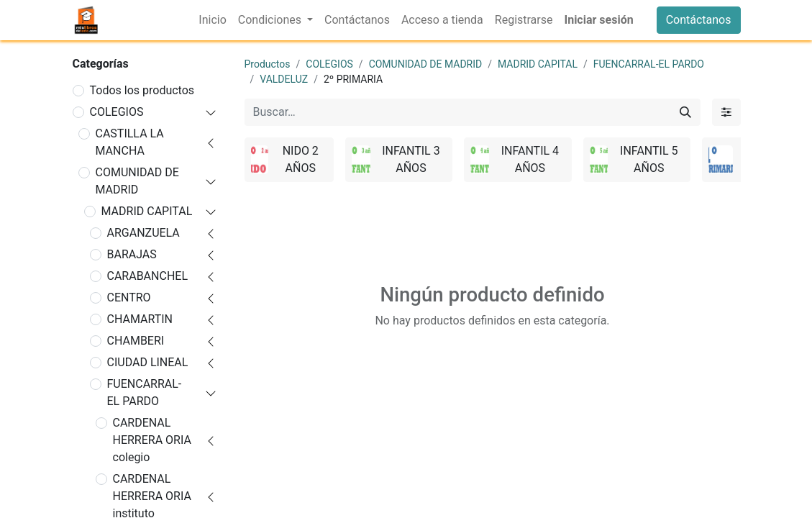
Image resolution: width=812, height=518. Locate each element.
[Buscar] (685, 112)
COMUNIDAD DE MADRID (137, 181)
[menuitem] (212, 20)
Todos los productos (142, 90)
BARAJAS (132, 254)
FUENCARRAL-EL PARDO (145, 392)
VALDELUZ (284, 79)
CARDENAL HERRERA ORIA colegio (152, 440)
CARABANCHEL (148, 276)
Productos (268, 64)
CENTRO (129, 297)
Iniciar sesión (598, 20)
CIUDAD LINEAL (148, 362)
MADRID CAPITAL (147, 211)
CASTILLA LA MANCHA (130, 142)
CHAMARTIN (140, 319)
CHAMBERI (136, 341)
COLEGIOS (117, 112)
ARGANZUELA (143, 233)
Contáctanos (699, 20)
